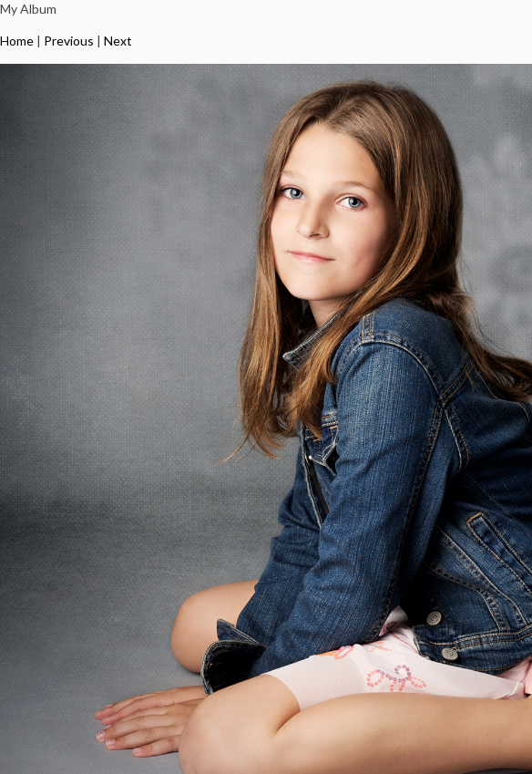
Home (17, 41)
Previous (69, 41)
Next (118, 41)
